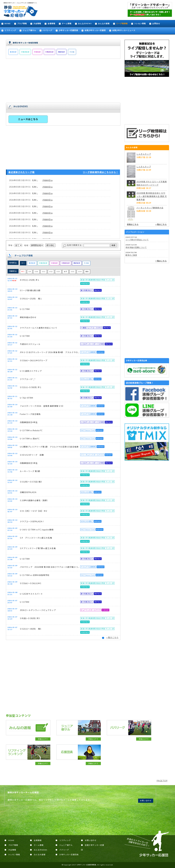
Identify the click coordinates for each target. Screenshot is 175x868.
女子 (65, 271)
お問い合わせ (146, 801)
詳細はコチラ (43, 739)
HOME (8, 24)
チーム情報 (67, 24)
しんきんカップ (144, 154)
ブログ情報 (22, 24)
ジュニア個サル (29, 30)
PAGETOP (162, 781)
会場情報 (51, 24)
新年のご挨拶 (131, 255)
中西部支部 (49, 52)
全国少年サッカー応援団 (95, 30)
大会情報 (37, 24)
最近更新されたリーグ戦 (22, 172)
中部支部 (37, 52)
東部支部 (13, 52)
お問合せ (156, 24)
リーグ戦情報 (122, 24)
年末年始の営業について (136, 247)
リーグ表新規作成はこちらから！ (101, 172)
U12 (51, 271)
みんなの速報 (104, 24)
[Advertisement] (147, 101)
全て (23, 263)
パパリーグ (47, 30)
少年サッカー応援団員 (68, 30)
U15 (58, 271)
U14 (80, 271)
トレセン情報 (140, 24)
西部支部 (62, 52)
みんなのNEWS (85, 24)
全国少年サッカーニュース (124, 30)
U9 (30, 271)
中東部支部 (25, 52)
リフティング (10, 30)
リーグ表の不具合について (137, 240)
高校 (87, 271)
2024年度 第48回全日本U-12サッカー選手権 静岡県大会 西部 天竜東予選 (152, 196)
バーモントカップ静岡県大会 (150, 208)
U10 (36, 271)
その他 (72, 52)
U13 (73, 271)
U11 (44, 271)
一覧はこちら (112, 637)
